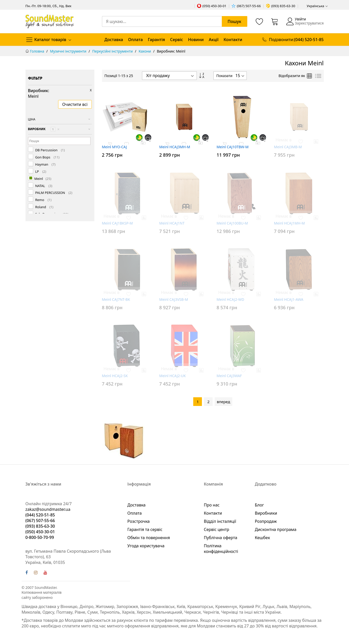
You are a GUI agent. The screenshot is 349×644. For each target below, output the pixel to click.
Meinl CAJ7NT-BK (116, 299)
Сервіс (177, 40)
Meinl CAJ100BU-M (232, 223)
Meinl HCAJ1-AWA (289, 299)
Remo (43, 200)
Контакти (233, 40)
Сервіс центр (217, 529)
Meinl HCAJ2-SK (115, 376)
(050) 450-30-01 (214, 6)
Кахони (145, 51)
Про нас (212, 505)
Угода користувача (146, 546)
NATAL (43, 186)
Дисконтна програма (276, 529)
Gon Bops (47, 157)
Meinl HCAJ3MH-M (175, 147)
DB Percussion (50, 150)
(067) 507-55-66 (249, 6)
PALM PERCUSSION (53, 193)
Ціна (32, 119)
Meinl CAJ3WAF (229, 376)
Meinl (43, 179)
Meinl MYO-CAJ (114, 147)
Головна (38, 51)
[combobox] (175, 21)
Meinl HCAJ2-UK (173, 376)
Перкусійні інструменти (113, 51)
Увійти (300, 19)
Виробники (266, 513)
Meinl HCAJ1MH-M (289, 223)
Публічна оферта (221, 538)
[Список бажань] (260, 21)
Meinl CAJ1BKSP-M (118, 223)
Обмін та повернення (149, 538)
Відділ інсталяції (220, 521)
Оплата (135, 40)
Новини (196, 40)
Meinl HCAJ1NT (172, 223)
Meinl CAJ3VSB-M (174, 299)
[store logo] (50, 21)
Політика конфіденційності (221, 549)
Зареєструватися (309, 23)
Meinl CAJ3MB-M (288, 147)
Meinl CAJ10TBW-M (233, 147)
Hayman (45, 164)
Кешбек (263, 538)
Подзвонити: (296, 40)
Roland (44, 207)
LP (40, 172)
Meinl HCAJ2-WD (231, 299)
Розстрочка (139, 521)
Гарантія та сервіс (145, 529)
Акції (214, 40)
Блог (260, 505)
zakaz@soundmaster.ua (48, 509)
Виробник (44, 129)
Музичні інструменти (69, 51)
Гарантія (156, 40)
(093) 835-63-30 (283, 6)
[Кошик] (275, 21)
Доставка (114, 40)
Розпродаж (266, 521)
